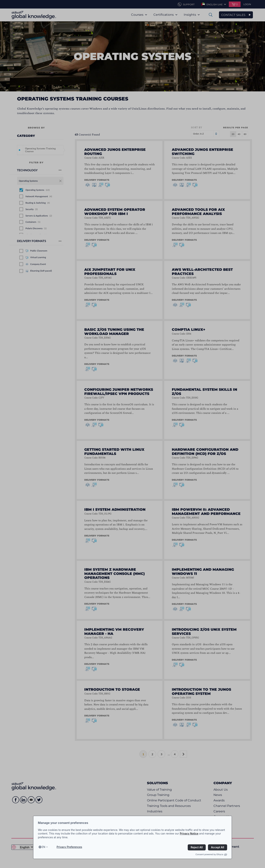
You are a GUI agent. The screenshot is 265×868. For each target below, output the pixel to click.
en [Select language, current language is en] (43, 847)
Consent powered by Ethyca (211, 854)
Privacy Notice (189, 833)
